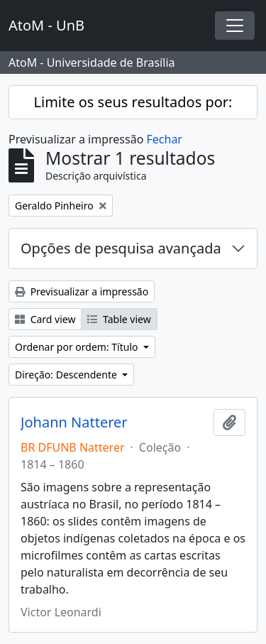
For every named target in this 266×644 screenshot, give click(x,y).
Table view (119, 319)
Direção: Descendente (67, 375)
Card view (45, 319)
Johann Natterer (74, 422)
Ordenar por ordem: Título (78, 347)
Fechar (165, 139)
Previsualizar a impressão (82, 291)
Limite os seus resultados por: (133, 102)
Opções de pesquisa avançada (121, 248)
